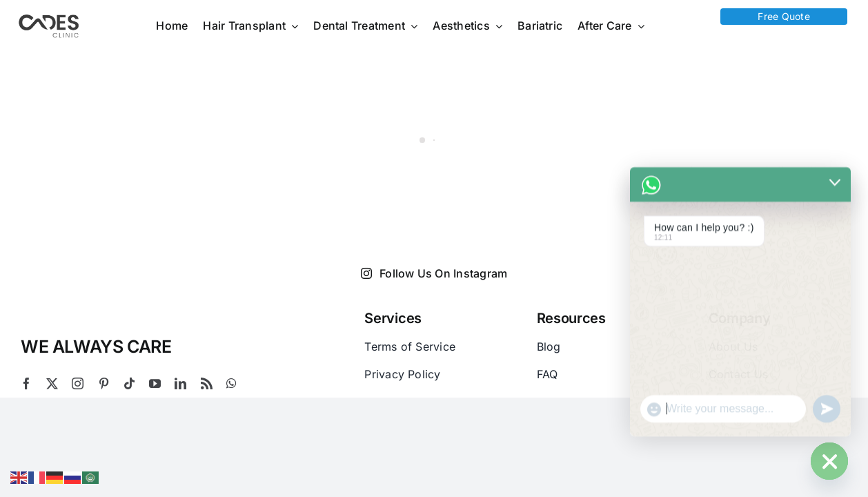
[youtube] (155, 383)
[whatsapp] (231, 383)
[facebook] (27, 383)
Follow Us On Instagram (434, 273)
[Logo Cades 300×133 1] (49, 18)
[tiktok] (129, 383)
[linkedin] (180, 383)
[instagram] (78, 383)
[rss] (207, 383)
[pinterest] (104, 383)
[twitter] (52, 383)
